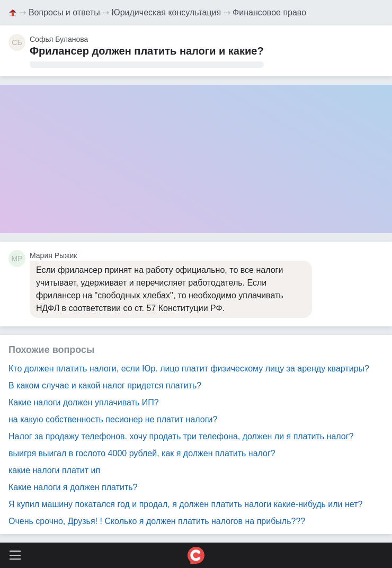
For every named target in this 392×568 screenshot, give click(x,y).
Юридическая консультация (167, 12)
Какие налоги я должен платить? (73, 487)
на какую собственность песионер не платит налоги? (113, 419)
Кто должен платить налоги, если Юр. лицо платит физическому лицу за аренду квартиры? (189, 369)
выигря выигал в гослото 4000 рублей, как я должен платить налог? (142, 453)
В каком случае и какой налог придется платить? (105, 385)
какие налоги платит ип (54, 470)
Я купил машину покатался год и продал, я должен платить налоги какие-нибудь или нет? (185, 504)
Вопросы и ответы (64, 12)
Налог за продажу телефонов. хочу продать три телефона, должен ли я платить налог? (181, 436)
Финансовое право (269, 12)
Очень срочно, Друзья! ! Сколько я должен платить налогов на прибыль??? (157, 521)
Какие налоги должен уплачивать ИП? (84, 402)
